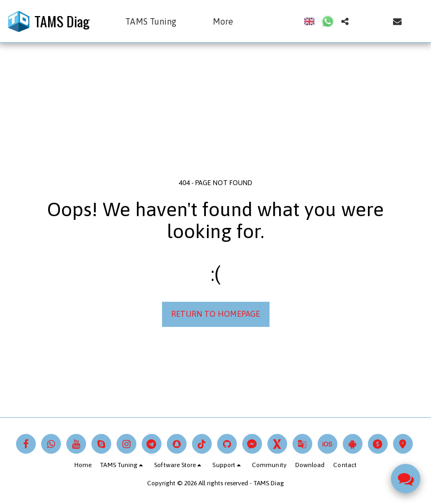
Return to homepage (215, 314)
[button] (156, 21)
